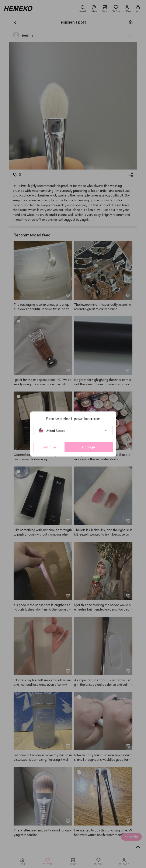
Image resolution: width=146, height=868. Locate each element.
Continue (48, 447)
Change (89, 447)
